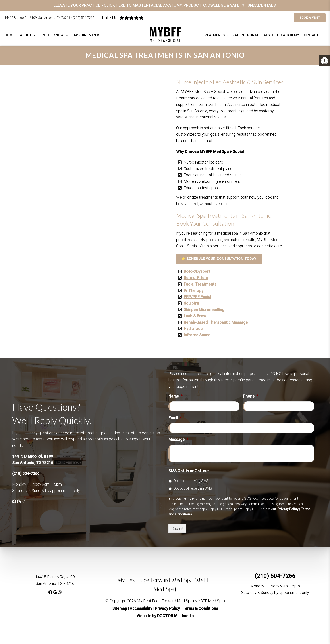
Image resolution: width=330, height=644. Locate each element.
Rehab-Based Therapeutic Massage (216, 322)
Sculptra (191, 303)
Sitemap (120, 608)
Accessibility (141, 608)
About (28, 35)
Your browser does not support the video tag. (214, 211)
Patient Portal (246, 35)
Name (175, 396)
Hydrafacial (194, 329)
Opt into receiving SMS (191, 481)
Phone (251, 396)
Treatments (216, 35)
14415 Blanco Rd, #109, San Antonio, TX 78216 (38, 18)
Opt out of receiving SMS (193, 488)
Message (178, 439)
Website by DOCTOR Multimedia (165, 616)
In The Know (55, 35)
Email (175, 418)
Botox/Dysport (197, 271)
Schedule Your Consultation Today (219, 259)
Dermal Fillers (196, 278)
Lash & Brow (195, 316)
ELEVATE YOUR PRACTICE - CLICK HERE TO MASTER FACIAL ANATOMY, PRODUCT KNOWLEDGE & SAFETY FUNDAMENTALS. (165, 5)
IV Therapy (194, 291)
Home (9, 35)
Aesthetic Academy (281, 35)
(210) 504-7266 (84, 18)
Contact (311, 35)
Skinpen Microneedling (204, 310)
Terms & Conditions (200, 608)
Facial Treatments (200, 284)
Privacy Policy (288, 509)
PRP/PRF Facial (197, 297)
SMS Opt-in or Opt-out (189, 471)
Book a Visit (310, 18)
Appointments (87, 35)
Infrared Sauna (197, 335)
